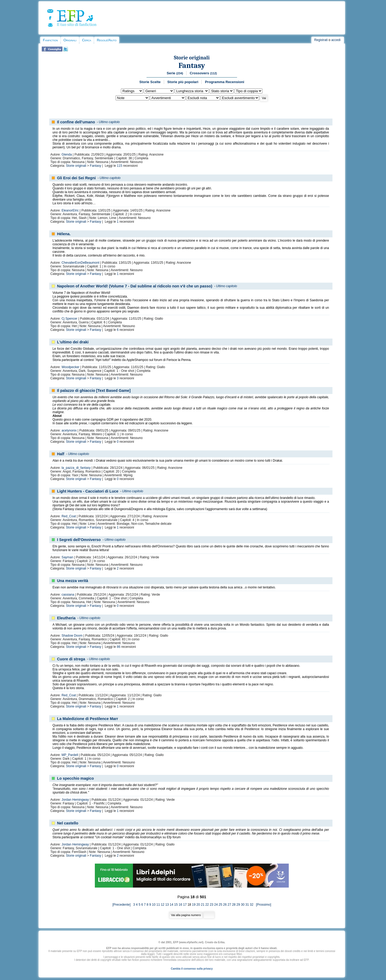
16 (180, 905)
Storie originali (192, 58)
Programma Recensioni (224, 82)
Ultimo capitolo (109, 122)
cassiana (68, 595)
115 (120, 166)
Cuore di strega (71, 659)
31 (247, 905)
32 (252, 905)
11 (158, 905)
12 (163, 905)
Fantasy (192, 65)
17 (185, 905)
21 (203, 905)
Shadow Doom (72, 636)
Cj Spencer (69, 319)
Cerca (87, 40)
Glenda (67, 154)
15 (176, 905)
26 (225, 905)
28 (234, 905)
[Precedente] (123, 905)
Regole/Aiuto (107, 40)
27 (229, 905)
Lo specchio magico (75, 778)
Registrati (321, 40)
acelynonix (69, 430)
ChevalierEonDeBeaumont (80, 263)
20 (198, 905)
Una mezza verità (73, 581)
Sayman (67, 557)
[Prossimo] (263, 905)
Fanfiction (50, 40)
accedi (336, 40)
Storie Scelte (150, 82)
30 (243, 905)
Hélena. (64, 234)
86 (119, 647)
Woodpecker (70, 367)
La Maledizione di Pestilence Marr (88, 719)
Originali (70, 40)
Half (61, 454)
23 (211, 905)
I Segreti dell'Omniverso (79, 540)
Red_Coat (69, 516)
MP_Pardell (70, 755)
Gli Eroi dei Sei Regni (76, 178)
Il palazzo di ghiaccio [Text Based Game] (94, 391)
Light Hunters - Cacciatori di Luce (88, 491)
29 (238, 905)
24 (216, 905)
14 (171, 905)
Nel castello (68, 823)
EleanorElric (70, 210)
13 (167, 905)
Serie (175, 73)
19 (194, 905)
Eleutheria (66, 618)
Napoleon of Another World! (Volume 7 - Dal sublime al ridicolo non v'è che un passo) (135, 286)
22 (207, 905)
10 (154, 905)
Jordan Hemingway (75, 800)
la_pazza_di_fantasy (76, 468)
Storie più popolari (183, 82)
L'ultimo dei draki (73, 342)
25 (220, 905)
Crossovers (203, 73)
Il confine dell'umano (76, 122)
